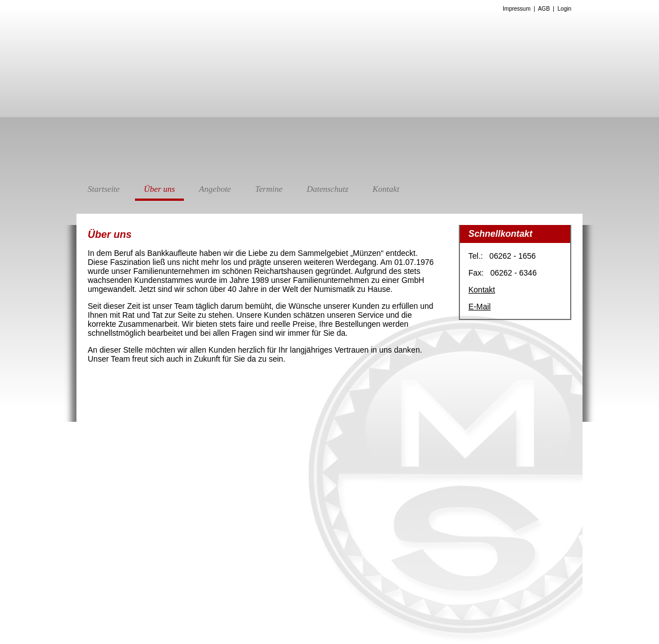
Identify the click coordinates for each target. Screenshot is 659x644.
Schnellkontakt (500, 234)
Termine (269, 189)
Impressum (516, 9)
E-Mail (480, 307)
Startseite (104, 189)
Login (565, 9)
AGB (544, 9)
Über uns (159, 193)
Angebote (215, 189)
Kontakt (386, 189)
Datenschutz (327, 189)
